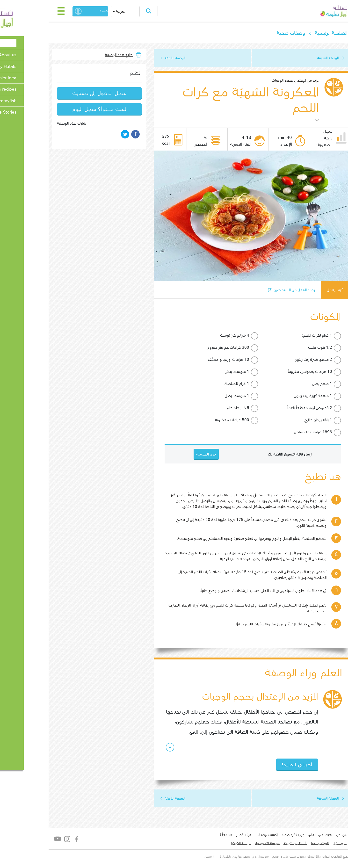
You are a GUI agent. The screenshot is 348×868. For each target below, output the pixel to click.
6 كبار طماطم (211, 408)
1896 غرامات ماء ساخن (286, 432)
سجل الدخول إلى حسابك (73, 93)
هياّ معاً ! (199, 835)
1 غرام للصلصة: (210, 384)
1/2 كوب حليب (293, 348)
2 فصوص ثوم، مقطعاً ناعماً (283, 408)
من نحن (315, 835)
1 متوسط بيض (210, 372)
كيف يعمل (308, 290)
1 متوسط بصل (210, 396)
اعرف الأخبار (218, 835)
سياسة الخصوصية (241, 843)
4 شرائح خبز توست (208, 336)
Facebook (50, 839)
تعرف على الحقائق (294, 835)
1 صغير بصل (295, 384)
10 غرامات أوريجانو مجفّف (202, 360)
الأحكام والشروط (268, 843)
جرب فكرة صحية (266, 835)
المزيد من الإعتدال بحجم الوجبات (269, 81)
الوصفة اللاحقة (148, 58)
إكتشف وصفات (240, 835)
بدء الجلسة (69, 11)
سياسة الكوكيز (214, 843)
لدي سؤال (313, 843)
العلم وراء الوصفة (276, 673)
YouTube (31, 839)
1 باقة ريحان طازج (291, 420)
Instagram (40, 839)
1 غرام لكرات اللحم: (290, 336)
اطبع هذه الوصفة (92, 55)
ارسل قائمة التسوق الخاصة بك (263, 455)
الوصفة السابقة (301, 58)
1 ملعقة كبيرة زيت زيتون (286, 396)
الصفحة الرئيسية (304, 33)
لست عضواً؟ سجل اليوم (72, 109)
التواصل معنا (293, 843)
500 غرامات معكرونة (205, 420)
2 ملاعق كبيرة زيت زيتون (286, 360)
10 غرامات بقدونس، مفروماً (283, 372)
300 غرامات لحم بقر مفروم (201, 348)
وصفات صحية (264, 33)
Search (123, 11)
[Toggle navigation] (34, 11)
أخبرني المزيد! (270, 765)
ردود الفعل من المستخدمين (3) (264, 290)
